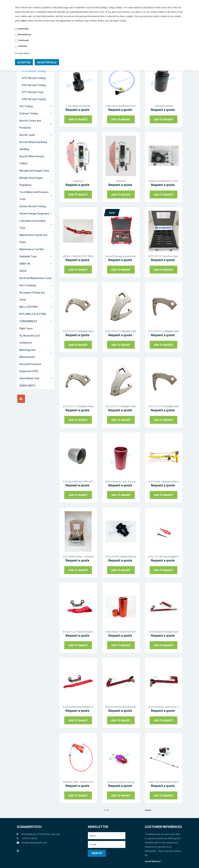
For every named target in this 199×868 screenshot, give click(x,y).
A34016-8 (78, 181)
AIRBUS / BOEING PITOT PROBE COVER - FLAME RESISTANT (78, 256)
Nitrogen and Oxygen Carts (34, 171)
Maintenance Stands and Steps (33, 239)
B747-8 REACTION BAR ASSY (164, 632)
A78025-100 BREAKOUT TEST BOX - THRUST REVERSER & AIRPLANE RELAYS (164, 181)
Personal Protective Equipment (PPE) (30, 368)
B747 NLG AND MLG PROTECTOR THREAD (78, 482)
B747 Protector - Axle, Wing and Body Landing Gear (121, 482)
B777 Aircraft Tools (33, 92)
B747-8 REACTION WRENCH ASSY (78, 707)
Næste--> (149, 810)
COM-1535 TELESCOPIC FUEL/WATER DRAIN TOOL (164, 782)
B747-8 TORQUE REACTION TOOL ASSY (164, 707)
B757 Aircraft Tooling (34, 78)
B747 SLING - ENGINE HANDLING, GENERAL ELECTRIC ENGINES (164, 482)
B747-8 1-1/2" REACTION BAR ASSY (78, 632)
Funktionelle (24, 40)
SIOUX (23, 271)
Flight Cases (26, 328)
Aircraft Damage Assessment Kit (121, 256)
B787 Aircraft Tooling (34, 99)
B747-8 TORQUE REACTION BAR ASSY (121, 707)
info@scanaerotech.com (34, 843)
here (24, 21)
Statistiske (23, 46)
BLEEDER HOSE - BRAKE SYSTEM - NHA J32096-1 (78, 782)
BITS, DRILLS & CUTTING (33, 314)
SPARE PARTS (27, 386)
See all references (153, 861)
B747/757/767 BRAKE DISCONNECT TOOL (121, 557)
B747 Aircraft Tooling (34, 71)
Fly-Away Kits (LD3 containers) (30, 339)
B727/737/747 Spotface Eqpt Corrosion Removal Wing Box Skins (164, 256)
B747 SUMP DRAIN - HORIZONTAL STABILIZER (78, 557)
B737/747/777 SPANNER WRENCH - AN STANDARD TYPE (78, 331)
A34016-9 (121, 181)
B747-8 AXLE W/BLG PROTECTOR (121, 632)
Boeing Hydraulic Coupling (121, 782)
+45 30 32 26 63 (29, 838)
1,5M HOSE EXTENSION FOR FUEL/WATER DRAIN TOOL (121, 106)
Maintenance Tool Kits (32, 249)
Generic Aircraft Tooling (32, 206)
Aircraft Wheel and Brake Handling (33, 146)
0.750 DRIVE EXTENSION (78, 106)
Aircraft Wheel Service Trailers (32, 160)
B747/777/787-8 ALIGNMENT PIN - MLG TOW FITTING (164, 557)
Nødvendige (23, 29)
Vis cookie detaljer (22, 53)
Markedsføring (24, 35)
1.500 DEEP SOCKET (164, 106)
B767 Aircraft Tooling (34, 85)
